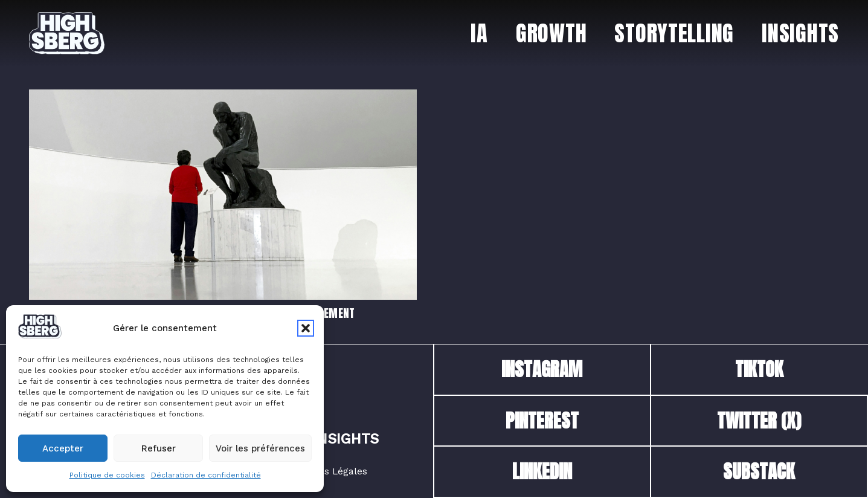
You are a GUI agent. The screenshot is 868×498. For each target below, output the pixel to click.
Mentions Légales (327, 471)
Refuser (159, 448)
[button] (306, 328)
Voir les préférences (260, 448)
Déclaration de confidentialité (206, 475)
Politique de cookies (107, 475)
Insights (346, 439)
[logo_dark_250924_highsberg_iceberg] (67, 33)
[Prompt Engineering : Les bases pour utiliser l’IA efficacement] (223, 97)
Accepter (63, 448)
